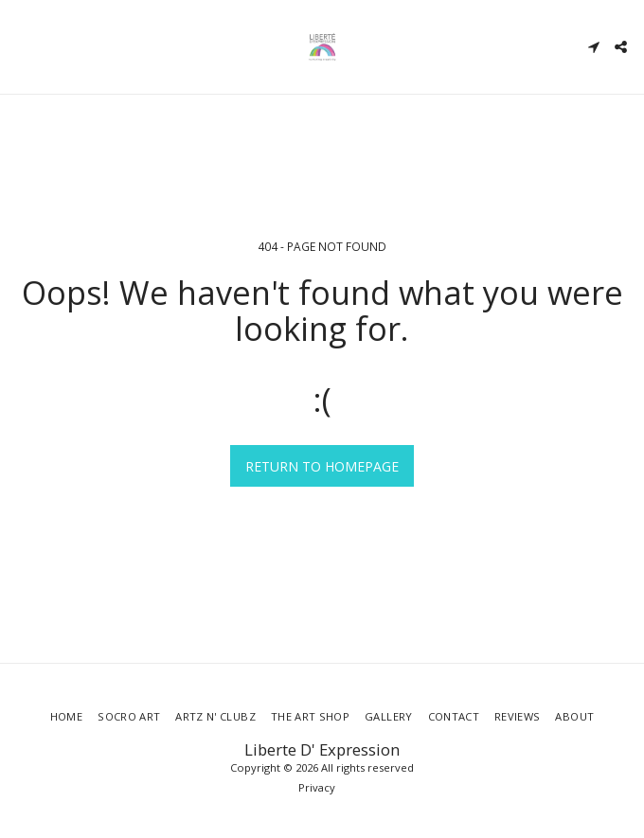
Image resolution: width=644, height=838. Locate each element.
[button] (21, 46)
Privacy (317, 787)
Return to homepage (322, 466)
